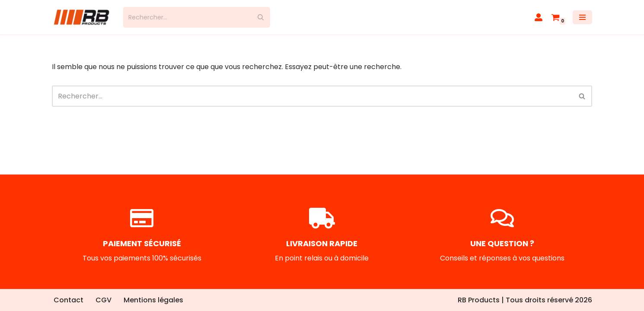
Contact (69, 300)
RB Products (479, 300)
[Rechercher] (187, 17)
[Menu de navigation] (582, 17)
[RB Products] (81, 17)
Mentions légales (153, 300)
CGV (104, 300)
